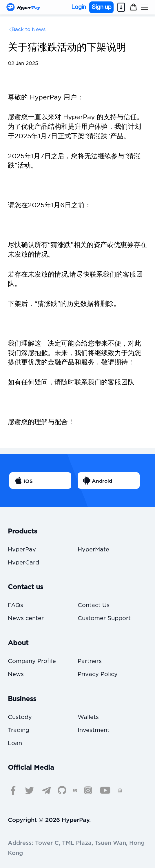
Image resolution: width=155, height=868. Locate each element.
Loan (15, 743)
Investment (94, 730)
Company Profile (32, 661)
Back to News (29, 29)
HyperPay (22, 550)
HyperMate (93, 550)
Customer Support (104, 619)
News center (26, 619)
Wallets (88, 717)
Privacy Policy (98, 674)
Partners (90, 661)
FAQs (15, 605)
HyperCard (23, 563)
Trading (19, 730)
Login (79, 7)
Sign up (102, 7)
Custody (20, 717)
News (16, 674)
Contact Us (94, 605)
